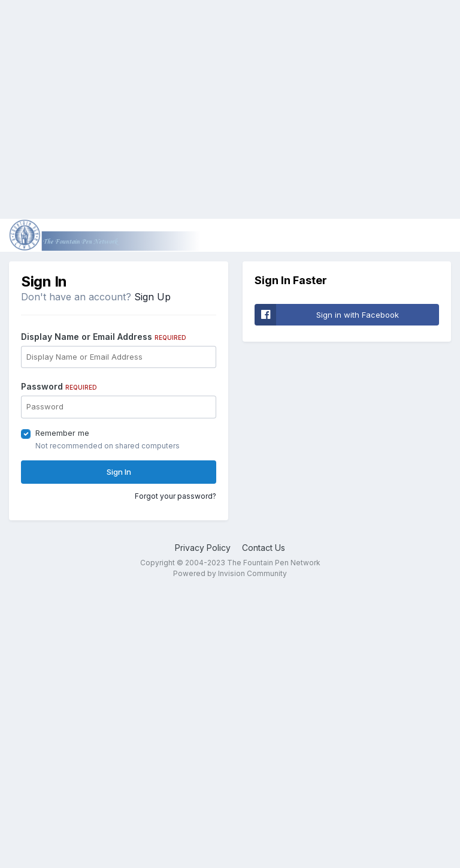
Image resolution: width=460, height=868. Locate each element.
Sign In (119, 472)
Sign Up (152, 297)
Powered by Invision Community (230, 573)
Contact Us (264, 548)
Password (59, 386)
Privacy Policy (203, 548)
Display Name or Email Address (104, 337)
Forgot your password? (175, 496)
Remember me (62, 433)
